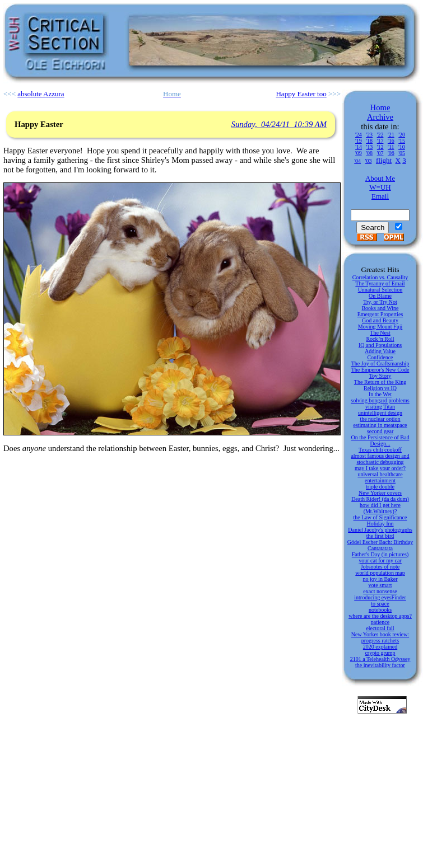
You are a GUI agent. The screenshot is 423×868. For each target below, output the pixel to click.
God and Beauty (380, 320)
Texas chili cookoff (380, 450)
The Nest (380, 333)
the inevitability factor (380, 665)
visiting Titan (380, 407)
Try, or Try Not (380, 302)
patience (380, 622)
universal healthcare (380, 474)
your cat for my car (380, 560)
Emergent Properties (380, 314)
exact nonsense (380, 591)
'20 (402, 135)
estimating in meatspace (380, 425)
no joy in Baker (380, 579)
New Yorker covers (380, 493)
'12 (380, 147)
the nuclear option (380, 419)
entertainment (380, 480)
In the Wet (380, 394)
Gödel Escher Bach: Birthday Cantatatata (380, 545)
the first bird (380, 536)
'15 (402, 141)
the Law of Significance (380, 517)
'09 (359, 153)
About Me (380, 178)
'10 (402, 147)
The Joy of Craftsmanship (380, 363)
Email (380, 196)
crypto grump (380, 653)
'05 (402, 153)
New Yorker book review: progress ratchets (380, 637)
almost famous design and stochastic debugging (380, 459)
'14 (359, 147)
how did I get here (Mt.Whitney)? (380, 508)
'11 (391, 147)
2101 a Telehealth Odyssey (380, 659)
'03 (369, 161)
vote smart (380, 585)
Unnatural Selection (380, 290)
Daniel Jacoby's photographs (380, 530)
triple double (380, 487)
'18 (369, 141)
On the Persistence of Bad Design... (380, 440)
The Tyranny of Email (380, 283)
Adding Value (380, 351)
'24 (359, 135)
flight (384, 160)
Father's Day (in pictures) (380, 554)
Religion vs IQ (380, 388)
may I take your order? (380, 468)
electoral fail (380, 628)
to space (380, 604)
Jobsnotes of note (380, 567)
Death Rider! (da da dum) (380, 499)
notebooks (380, 610)
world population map (380, 573)
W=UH (380, 187)
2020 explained (380, 647)
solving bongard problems (380, 400)
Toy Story (380, 376)
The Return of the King (380, 382)
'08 (369, 153)
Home (380, 107)
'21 (391, 135)
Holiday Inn (380, 524)
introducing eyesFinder (380, 597)
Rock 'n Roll (380, 339)
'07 (380, 153)
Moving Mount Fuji (380, 327)
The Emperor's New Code (380, 370)
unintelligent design (380, 413)
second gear (380, 431)
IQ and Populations (380, 345)
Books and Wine (380, 308)
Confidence (380, 357)
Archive (380, 117)
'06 (391, 153)
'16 (391, 141)
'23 (369, 135)
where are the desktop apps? (380, 616)
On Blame (380, 296)
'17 (380, 141)
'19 (359, 141)
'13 (369, 147)
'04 (357, 161)
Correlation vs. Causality (380, 277)
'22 (380, 135)
